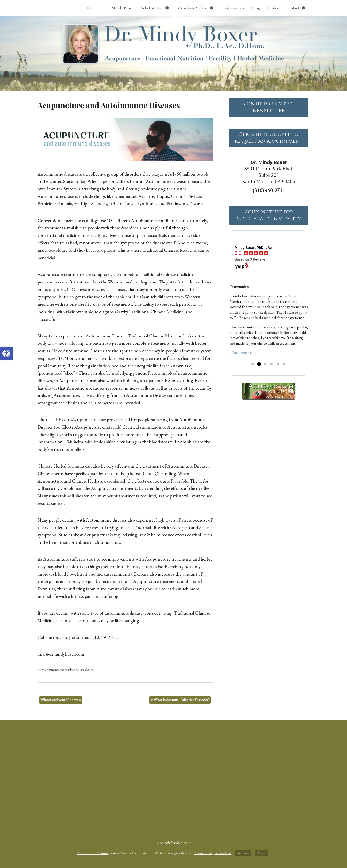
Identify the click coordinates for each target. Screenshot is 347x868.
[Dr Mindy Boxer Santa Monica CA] (173, 778)
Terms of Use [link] (204, 853)
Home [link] (92, 8)
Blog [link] (256, 8)
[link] (6, 353)
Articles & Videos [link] (193, 8)
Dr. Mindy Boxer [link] (119, 8)
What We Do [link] (152, 8)
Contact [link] (292, 8)
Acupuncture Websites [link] (93, 853)
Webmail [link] (243, 853)
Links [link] (273, 8)
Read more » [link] (242, 353)
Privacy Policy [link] (223, 853)
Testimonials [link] (233, 8)
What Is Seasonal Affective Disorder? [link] (180, 700)
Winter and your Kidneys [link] (61, 700)
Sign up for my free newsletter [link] (269, 107)
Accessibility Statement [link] (174, 843)
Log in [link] (262, 853)
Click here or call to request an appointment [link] (269, 138)
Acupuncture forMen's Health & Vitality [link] (269, 215)
